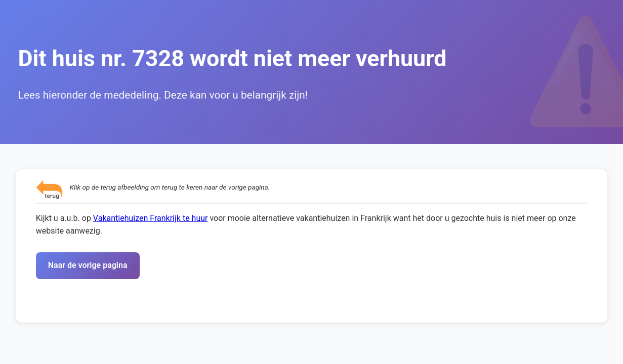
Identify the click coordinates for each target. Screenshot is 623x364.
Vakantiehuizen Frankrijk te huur (151, 218)
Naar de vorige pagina (88, 265)
